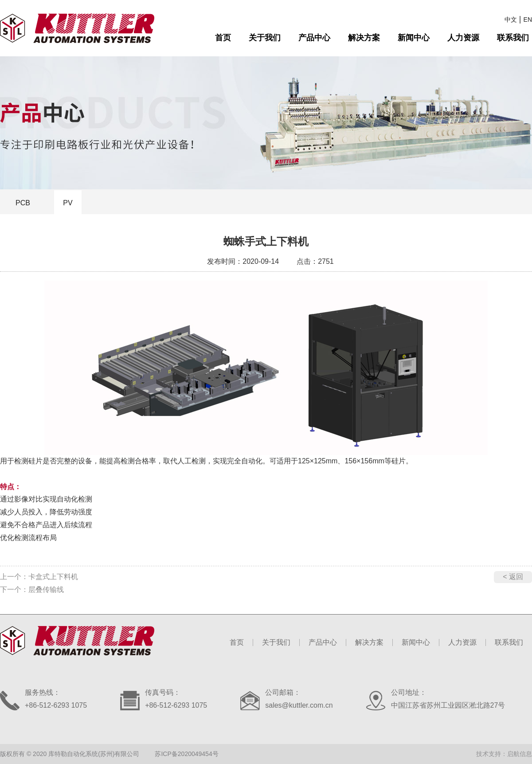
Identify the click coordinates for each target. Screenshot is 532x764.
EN (528, 20)
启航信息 (520, 754)
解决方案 (364, 38)
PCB (23, 203)
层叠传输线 (46, 590)
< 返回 (513, 577)
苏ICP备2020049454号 (186, 754)
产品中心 (314, 38)
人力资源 (463, 38)
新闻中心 (414, 38)
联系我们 (513, 38)
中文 (511, 20)
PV (68, 203)
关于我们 (265, 38)
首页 (223, 38)
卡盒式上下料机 (53, 577)
